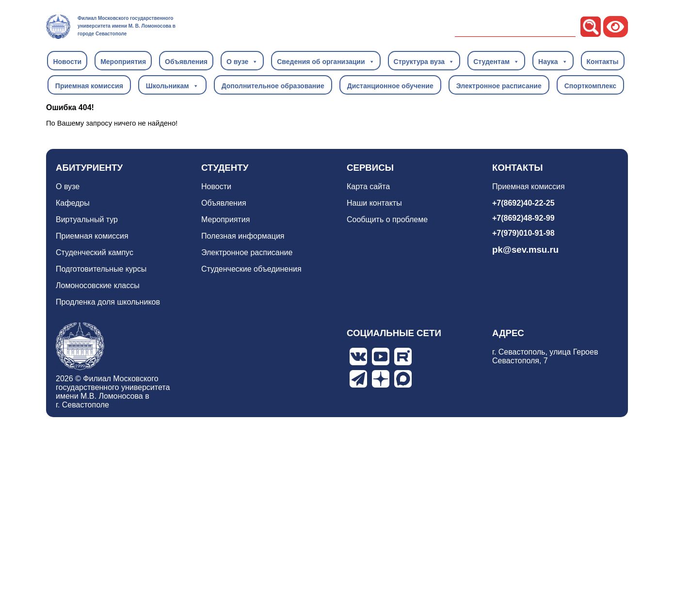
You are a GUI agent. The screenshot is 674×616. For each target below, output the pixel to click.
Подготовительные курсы (101, 269)
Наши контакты (374, 203)
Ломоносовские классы (98, 285)
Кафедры (73, 203)
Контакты (603, 62)
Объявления (186, 62)
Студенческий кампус (95, 252)
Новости (67, 62)
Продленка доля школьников (108, 302)
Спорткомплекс (590, 86)
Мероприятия (123, 62)
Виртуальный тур (87, 219)
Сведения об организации (326, 61)
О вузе (242, 61)
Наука (553, 61)
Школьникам (172, 85)
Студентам (496, 61)
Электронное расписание (499, 86)
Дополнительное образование (273, 86)
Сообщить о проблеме (387, 219)
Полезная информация (243, 236)
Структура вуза (424, 61)
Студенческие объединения (251, 269)
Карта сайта (368, 186)
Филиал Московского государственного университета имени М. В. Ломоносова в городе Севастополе (127, 26)
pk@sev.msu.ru (525, 250)
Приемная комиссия (89, 86)
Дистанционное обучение (390, 86)
